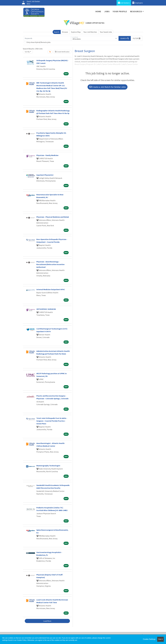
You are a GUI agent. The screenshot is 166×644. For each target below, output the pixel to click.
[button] (137, 38)
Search (57, 32)
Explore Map (76, 32)
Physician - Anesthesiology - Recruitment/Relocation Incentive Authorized (50, 264)
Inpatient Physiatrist (45, 175)
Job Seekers (124, 3)
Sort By (27, 52)
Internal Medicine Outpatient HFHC (51, 289)
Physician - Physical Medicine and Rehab (53, 217)
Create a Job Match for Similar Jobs (108, 87)
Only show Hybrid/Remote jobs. (39, 42)
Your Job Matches (90, 32)
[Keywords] (47, 38)
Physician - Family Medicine (47, 155)
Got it (160, 639)
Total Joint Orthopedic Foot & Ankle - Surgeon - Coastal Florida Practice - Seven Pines (52, 421)
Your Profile (120, 11)
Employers (138, 3)
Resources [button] (136, 11)
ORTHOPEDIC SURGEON (46, 309)
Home (98, 11)
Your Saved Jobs (106, 32)
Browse (65, 32)
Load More (47, 621)
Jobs (107, 11)
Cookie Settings (149, 639)
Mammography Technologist (48, 466)
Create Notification (62, 52)
